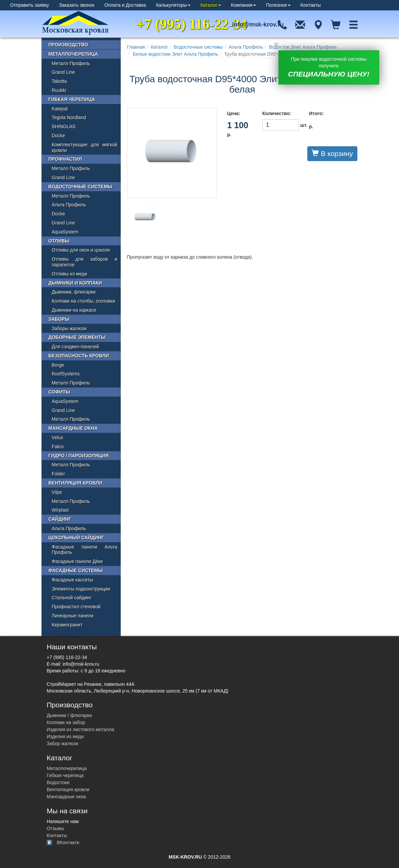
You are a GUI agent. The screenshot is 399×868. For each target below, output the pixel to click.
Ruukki (59, 90)
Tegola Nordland (69, 117)
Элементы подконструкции (81, 589)
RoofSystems (66, 374)
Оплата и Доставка (125, 5)
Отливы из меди (70, 274)
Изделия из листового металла (80, 729)
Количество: (277, 113)
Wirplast (60, 510)
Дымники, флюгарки (74, 292)
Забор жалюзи (62, 744)
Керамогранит (67, 625)
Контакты (311, 5)
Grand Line (63, 72)
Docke (58, 136)
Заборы (59, 319)
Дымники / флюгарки (69, 715)
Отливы (59, 241)
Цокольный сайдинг (76, 538)
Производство (68, 45)
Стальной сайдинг (72, 598)
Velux (57, 438)
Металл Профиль (71, 63)
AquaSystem (65, 232)
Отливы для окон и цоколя (81, 250)
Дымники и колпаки (75, 283)
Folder (58, 474)
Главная (136, 47)
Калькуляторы (173, 5)
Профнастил (65, 159)
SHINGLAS (64, 126)
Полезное (278, 5)
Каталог (211, 5)
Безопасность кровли (79, 356)
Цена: (234, 113)
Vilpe (57, 492)
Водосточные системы (198, 47)
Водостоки (58, 782)
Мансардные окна (73, 428)
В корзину (332, 153)
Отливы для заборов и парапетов (84, 262)
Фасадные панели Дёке (77, 561)
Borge (58, 365)
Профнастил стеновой (76, 607)
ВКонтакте (68, 843)
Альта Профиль (246, 47)
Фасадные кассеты (72, 580)
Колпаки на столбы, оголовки (83, 301)
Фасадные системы (76, 570)
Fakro (58, 447)
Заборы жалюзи (69, 328)
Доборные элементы (77, 337)
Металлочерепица (73, 54)
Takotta (59, 81)
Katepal (60, 109)
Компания (243, 5)
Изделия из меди (65, 736)
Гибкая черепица (72, 99)
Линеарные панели (73, 616)
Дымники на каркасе (74, 310)
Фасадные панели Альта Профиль (84, 550)
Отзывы (55, 828)
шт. (281, 125)
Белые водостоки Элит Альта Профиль (176, 54)
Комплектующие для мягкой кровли (84, 147)
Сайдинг (60, 519)
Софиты (59, 392)
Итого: (316, 113)
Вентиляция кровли (75, 483)
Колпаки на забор (66, 722)
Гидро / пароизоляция (78, 456)
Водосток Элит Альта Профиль (303, 47)
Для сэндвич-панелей (75, 347)
